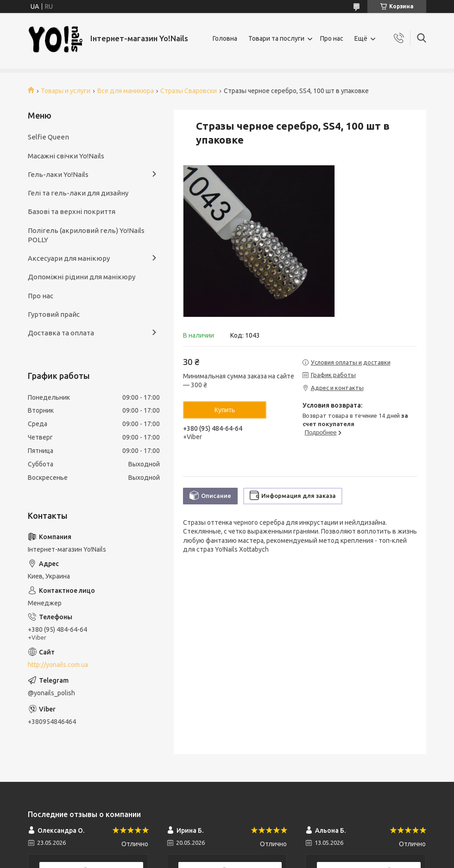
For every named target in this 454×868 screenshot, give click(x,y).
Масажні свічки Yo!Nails (66, 156)
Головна (225, 38)
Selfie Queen (48, 137)
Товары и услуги (66, 91)
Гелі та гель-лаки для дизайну (78, 193)
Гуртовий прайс (54, 314)
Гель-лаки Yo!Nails (58, 174)
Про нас (332, 38)
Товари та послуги (276, 38)
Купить (225, 410)
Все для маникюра (126, 91)
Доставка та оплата (61, 333)
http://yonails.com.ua (58, 665)
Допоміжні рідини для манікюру (82, 277)
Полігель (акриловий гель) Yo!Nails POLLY (86, 235)
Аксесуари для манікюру (69, 258)
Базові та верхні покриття (72, 211)
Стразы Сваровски (189, 91)
